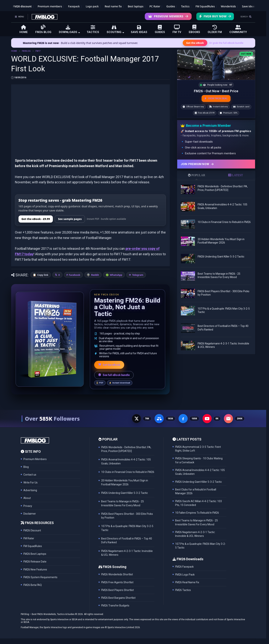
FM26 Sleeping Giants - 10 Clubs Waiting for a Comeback (199, 460)
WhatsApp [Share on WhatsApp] (116, 275)
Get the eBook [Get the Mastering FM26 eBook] (195, 43)
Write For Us (30, 483)
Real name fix (113, 6)
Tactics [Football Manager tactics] (185, 6)
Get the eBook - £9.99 (36, 219)
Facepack (74, 6)
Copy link (43, 275)
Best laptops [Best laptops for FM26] (136, 6)
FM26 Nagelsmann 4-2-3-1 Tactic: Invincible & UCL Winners (195, 534)
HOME (24, 29)
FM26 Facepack (184, 567)
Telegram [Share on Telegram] (138, 275)
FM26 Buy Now (215, 16)
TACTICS (93, 29)
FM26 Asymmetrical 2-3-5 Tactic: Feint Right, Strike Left (198, 449)
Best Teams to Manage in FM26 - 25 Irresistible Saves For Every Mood (197, 522)
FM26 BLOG (43, 29)
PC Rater (155, 6)
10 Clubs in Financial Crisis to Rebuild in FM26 (224, 222)
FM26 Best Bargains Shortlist (118, 598)
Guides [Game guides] (171, 6)
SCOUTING (115, 29)
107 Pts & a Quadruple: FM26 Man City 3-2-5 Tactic (200, 546)
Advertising (30, 490)
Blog (26, 467)
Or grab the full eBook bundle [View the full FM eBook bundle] (226, 43)
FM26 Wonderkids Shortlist (117, 574)
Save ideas (249, 6)
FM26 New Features (35, 569)
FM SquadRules (205, 6)
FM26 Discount (32, 530)
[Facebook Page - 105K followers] (183, 419)
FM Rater (29, 538)
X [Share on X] (59, 275)
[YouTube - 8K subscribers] (207, 419)
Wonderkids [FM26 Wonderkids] (228, 6)
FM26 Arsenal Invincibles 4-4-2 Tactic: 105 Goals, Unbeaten (200, 472)
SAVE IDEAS (139, 29)
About (27, 498)
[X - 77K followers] (136, 419)
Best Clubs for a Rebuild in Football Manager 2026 (196, 491)
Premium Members (168, 16)
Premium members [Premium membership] (50, 6)
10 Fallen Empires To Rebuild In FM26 (197, 513)
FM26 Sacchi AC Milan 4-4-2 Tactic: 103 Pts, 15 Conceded (198, 503)
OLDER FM (215, 29)
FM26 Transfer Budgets (115, 606)
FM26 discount (22, 6)
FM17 (38, 51)
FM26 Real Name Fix (187, 582)
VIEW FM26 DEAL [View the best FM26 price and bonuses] (216, 98)
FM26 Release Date (35, 562)
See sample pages (70, 219)
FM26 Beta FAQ (33, 585)
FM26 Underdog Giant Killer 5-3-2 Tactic (221, 257)
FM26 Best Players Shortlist (118, 590)
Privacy (28, 506)
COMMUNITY (238, 29)
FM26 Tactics (183, 590)
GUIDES (160, 29)
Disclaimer (30, 514)
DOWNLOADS (69, 29)
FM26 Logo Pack (185, 575)
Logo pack (92, 6)
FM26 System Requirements (40, 577)
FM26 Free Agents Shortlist (117, 582)
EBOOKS (194, 29)
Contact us (30, 475)
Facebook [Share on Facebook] (74, 275)
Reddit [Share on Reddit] (95, 275)
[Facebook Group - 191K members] (159, 419)
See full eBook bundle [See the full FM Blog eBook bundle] (114, 375)
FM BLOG (26, 51)
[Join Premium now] (216, 164)
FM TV (177, 29)
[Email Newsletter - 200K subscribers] (228, 419)
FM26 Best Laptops (35, 554)
